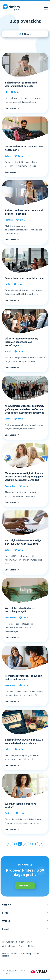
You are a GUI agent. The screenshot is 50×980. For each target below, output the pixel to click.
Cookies (22, 946)
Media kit (32, 946)
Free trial (25, 886)
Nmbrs (12, 971)
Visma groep (26, 954)
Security (20, 942)
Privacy (29, 942)
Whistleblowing (9, 946)
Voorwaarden (8, 942)
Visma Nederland (10, 954)
